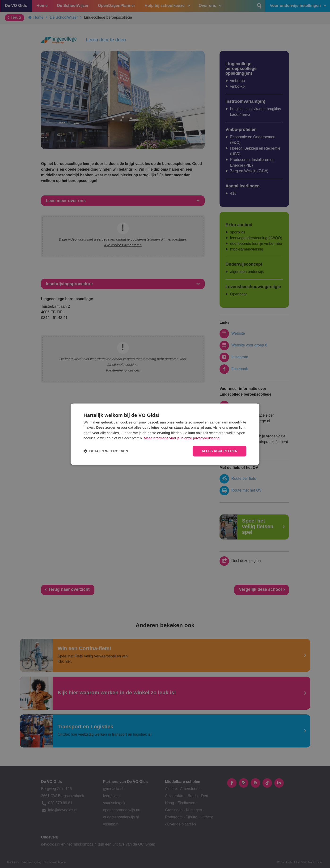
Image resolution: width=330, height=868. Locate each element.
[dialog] (165, 434)
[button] (106, 451)
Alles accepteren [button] (220, 451)
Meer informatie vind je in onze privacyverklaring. (182, 438)
